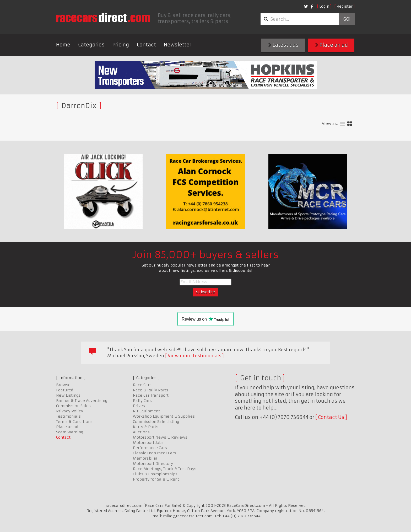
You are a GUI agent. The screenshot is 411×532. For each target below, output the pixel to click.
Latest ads (283, 45)
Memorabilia (145, 458)
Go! (347, 19)
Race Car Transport (151, 395)
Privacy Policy (70, 411)
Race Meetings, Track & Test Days (165, 469)
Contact (146, 45)
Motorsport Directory (153, 464)
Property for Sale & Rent (156, 479)
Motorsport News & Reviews (160, 437)
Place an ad (331, 45)
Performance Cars (150, 448)
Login (324, 6)
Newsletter (178, 45)
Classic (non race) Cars (155, 453)
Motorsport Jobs (148, 443)
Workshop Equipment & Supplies (164, 416)
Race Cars (142, 385)
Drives (139, 406)
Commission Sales (73, 406)
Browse (63, 385)
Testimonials (68, 416)
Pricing (121, 45)
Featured (65, 390)
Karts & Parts (146, 427)
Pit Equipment (146, 411)
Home (63, 45)
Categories (91, 45)
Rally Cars (142, 401)
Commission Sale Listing (156, 422)
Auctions (141, 432)
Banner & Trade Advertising (82, 401)
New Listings (68, 395)
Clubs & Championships (155, 474)
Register (345, 6)
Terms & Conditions (74, 422)
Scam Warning (70, 432)
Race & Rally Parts (151, 390)
